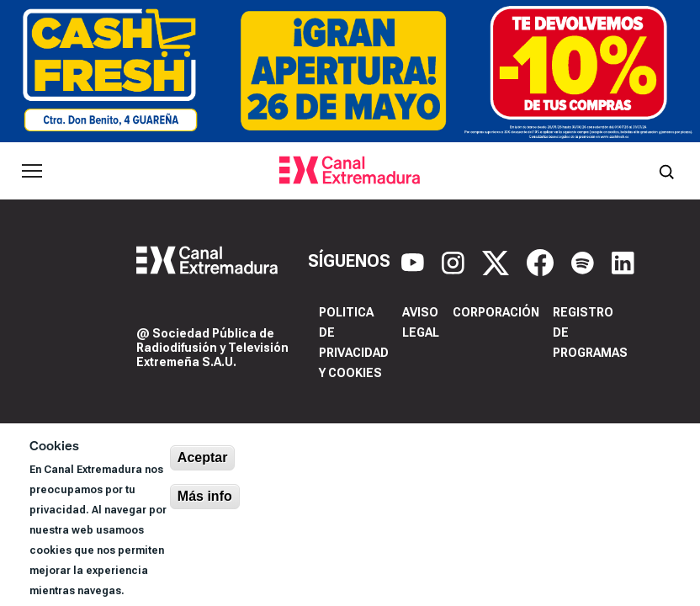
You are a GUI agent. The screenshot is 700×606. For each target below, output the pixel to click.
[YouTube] (415, 261)
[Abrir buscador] (666, 171)
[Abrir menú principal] (32, 171)
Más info (205, 496)
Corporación (496, 312)
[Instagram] (455, 261)
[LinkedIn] (623, 261)
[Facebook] (542, 261)
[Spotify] (585, 261)
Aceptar (203, 457)
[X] (498, 261)
